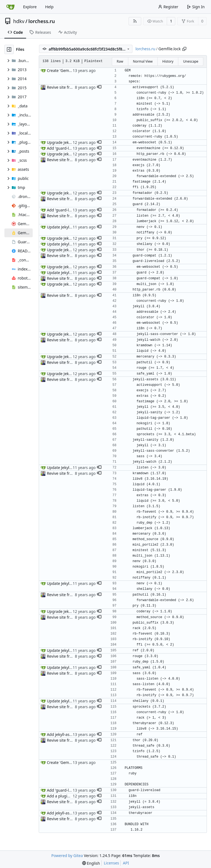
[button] (99, 87)
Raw (120, 61)
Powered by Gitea (67, 856)
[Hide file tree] (9, 49)
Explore (30, 7)
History (168, 61)
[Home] (10, 7)
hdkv (19, 21)
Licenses (112, 863)
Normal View (143, 61)
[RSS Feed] (135, 21)
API (126, 863)
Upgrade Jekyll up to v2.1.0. (71, 142)
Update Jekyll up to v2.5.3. (70, 227)
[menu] (91, 863)
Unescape (191, 61)
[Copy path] (184, 49)
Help (49, 7)
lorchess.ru (42, 21)
